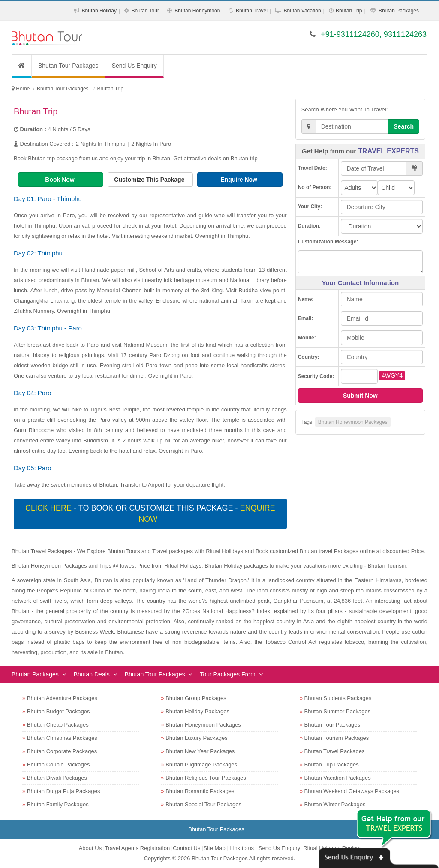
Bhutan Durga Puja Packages (64, 791)
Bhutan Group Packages (196, 698)
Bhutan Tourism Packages (337, 738)
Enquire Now (239, 180)
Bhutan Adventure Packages (62, 698)
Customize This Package (150, 180)
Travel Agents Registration (137, 848)
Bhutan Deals (92, 674)
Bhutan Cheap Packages (58, 725)
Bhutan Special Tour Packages (203, 804)
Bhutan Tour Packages (68, 66)
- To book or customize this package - (150, 514)
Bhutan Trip (349, 11)
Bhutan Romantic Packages (200, 791)
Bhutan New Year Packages (200, 751)
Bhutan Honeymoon (197, 11)
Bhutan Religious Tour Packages (206, 778)
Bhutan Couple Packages (59, 764)
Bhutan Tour (145, 11)
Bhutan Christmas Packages (62, 738)
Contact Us (186, 848)
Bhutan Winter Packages (335, 804)
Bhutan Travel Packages (335, 751)
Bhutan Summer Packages (338, 711)
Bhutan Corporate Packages (62, 751)
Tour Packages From (227, 674)
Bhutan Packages (399, 11)
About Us (90, 848)
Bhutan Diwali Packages (57, 778)
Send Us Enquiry (134, 66)
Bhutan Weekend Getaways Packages (352, 791)
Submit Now (360, 396)
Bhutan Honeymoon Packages (353, 422)
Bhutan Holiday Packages (197, 711)
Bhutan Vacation (302, 11)
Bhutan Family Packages (58, 804)
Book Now (60, 180)
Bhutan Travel (252, 11)
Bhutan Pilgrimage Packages (201, 764)
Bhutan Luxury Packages (197, 738)
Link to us (242, 848)
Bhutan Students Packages (338, 698)
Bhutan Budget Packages (59, 711)
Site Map (215, 848)
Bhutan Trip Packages (332, 764)
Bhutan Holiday (99, 11)
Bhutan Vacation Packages (338, 778)
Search (404, 126)
